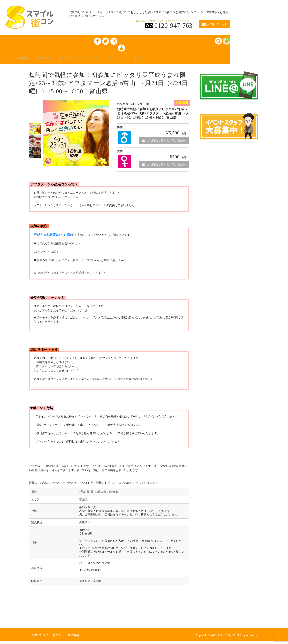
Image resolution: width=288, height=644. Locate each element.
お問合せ (164, 60)
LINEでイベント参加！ (47, 638)
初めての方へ (52, 60)
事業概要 (28, 60)
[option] (35, 131)
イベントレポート (137, 60)
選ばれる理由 (79, 60)
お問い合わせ (214, 24)
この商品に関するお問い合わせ (164, 143)
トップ (9, 60)
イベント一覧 (106, 60)
